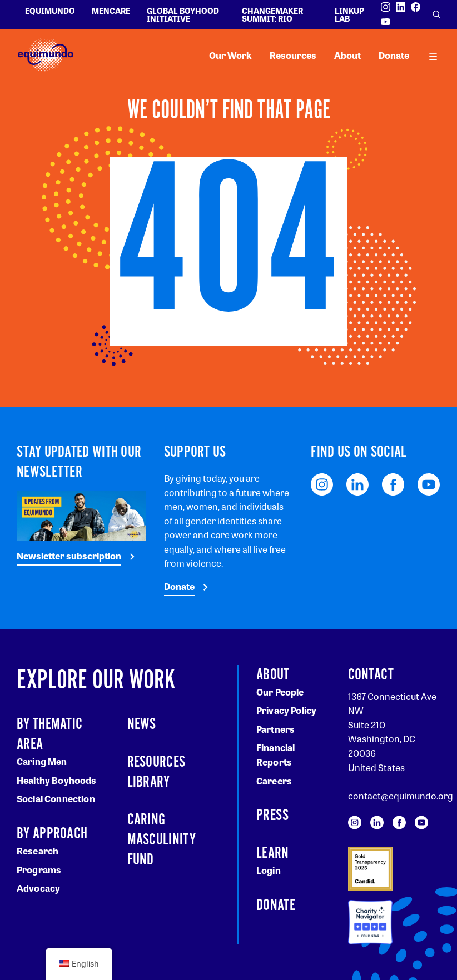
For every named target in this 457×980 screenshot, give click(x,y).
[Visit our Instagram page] (386, 7)
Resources (293, 55)
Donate (394, 55)
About (347, 55)
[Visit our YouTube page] (386, 22)
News (142, 724)
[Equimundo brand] (46, 55)
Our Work (230, 55)
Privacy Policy (286, 710)
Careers (274, 781)
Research (38, 851)
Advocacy (38, 888)
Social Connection (56, 799)
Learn (273, 853)
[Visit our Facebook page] (416, 7)
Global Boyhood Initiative (183, 14)
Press (273, 816)
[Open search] (436, 14)
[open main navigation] (433, 56)
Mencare (111, 11)
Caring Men (42, 761)
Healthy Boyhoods (57, 780)
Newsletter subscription (69, 556)
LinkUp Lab (349, 14)
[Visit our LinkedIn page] (401, 7)
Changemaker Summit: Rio (272, 14)
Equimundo (50, 11)
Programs (39, 870)
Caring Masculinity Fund (162, 840)
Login (269, 870)
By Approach (52, 834)
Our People (280, 692)
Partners (275, 729)
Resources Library (157, 772)
